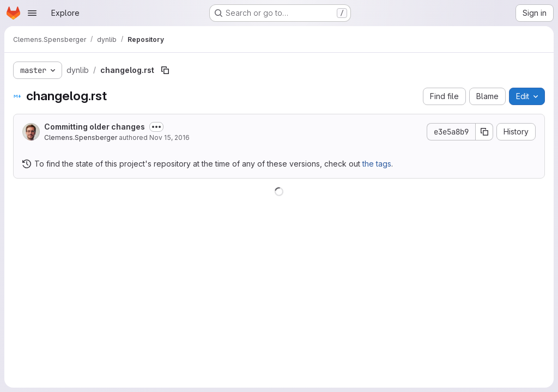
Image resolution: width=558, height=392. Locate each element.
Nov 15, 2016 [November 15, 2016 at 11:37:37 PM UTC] (169, 137)
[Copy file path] (165, 70)
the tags (377, 164)
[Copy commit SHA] (484, 132)
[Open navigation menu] (32, 13)
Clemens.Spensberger (81, 137)
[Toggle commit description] (156, 127)
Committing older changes (95, 127)
